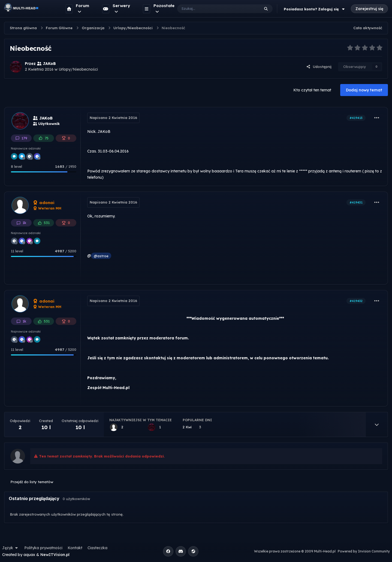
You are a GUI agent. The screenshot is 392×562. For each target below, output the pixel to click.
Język (11, 548)
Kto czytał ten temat (312, 90)
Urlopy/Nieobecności (78, 69)
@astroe (101, 256)
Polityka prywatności (43, 548)
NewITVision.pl (55, 555)
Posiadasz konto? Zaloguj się (315, 9)
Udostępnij (319, 67)
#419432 (356, 301)
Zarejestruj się (369, 9)
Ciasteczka (97, 548)
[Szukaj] (213, 9)
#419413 (356, 118)
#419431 (356, 202)
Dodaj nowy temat (364, 90)
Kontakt (75, 548)
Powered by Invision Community (364, 551)
